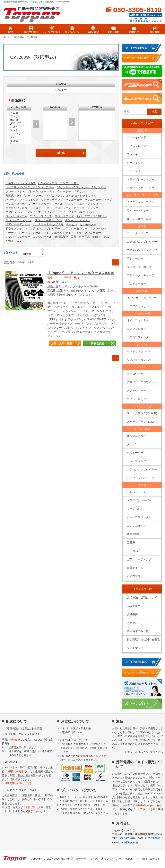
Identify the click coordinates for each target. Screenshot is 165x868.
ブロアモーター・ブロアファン (52, 208)
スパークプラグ (64, 216)
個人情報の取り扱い (139, 631)
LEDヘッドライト (63, 233)
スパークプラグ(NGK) (19, 220)
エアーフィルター (90, 204)
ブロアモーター (136, 284)
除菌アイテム (101, 237)
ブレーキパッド (15, 192)
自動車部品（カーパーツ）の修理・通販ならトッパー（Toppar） (97, 859)
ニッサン (19, 116)
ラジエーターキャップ (98, 200)
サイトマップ (135, 648)
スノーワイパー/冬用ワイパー (78, 212)
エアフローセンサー (75, 229)
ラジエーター (74, 200)
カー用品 (84, 237)
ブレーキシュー (37, 192)
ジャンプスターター (18, 237)
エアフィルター (136, 329)
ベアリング (80, 192)
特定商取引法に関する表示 (143, 640)
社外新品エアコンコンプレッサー (59, 183)
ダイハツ (19, 123)
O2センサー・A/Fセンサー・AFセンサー (81, 187)
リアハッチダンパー (18, 224)
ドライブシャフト (16, 229)
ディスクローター (60, 192)
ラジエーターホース (18, 204)
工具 (74, 237)
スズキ (19, 127)
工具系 (131, 543)
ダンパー (142, 345)
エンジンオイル (42, 237)
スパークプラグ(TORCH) (91, 216)
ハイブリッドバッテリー (142, 478)
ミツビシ (19, 134)
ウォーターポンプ (52, 200)
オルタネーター (136, 436)
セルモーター (88, 224)
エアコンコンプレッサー (45, 229)
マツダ (19, 130)
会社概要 (132, 614)
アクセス (132, 623)
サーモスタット (42, 204)
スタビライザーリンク (49, 220)
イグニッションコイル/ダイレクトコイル (71, 196)
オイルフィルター (65, 204)
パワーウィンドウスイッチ (22, 200)
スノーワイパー (136, 391)
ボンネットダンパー (77, 220)
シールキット (41, 233)
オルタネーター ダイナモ (48, 224)
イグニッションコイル (141, 202)
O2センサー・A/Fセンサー (143, 298)
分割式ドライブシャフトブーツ (25, 196)
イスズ (19, 141)
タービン (72, 224)
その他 (142, 485)
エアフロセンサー (138, 306)
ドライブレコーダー (89, 233)
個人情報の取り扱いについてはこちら (87, 813)
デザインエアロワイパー (42, 212)
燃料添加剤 (61, 237)
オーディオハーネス (18, 233)
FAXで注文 (134, 606)
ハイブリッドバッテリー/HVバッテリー (30, 187)
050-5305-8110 (125, 10)
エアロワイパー (15, 212)
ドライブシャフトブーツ (142, 180)
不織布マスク (14, 241)
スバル (19, 138)
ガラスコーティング (86, 208)
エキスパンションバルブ (21, 183)
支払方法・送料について (142, 598)
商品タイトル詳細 (61, 311)
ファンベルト (98, 229)
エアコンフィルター (18, 208)
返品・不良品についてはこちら (145, 752)
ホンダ (19, 120)
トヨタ (19, 113)
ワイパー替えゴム (16, 216)
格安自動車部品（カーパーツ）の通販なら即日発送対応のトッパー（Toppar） (37, 2)
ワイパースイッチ (41, 216)
